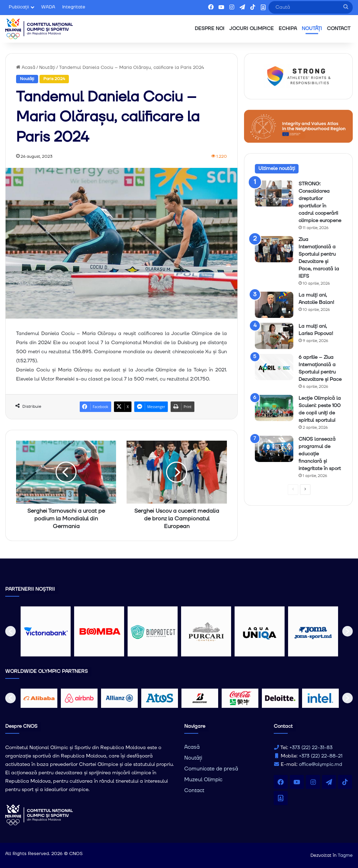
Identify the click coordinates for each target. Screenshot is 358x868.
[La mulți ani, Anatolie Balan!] (274, 305)
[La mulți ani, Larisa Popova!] (274, 336)
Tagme (345, 855)
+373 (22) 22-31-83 (311, 748)
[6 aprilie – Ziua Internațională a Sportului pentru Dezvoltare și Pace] (274, 367)
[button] (10, 631)
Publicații (19, 7)
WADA (48, 7)
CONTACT (339, 29)
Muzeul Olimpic (203, 780)
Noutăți (47, 67)
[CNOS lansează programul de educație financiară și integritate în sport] (274, 449)
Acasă (26, 67)
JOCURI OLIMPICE (252, 29)
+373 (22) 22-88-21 (321, 756)
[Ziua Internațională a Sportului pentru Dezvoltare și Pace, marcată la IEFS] (274, 249)
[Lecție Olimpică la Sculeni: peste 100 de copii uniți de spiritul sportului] (274, 408)
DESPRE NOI (210, 29)
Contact (194, 791)
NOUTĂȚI (312, 29)
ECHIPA (288, 29)
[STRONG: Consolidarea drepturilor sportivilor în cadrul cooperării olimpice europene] (274, 194)
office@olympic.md (321, 764)
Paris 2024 (54, 79)
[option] (46, 631)
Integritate (74, 7)
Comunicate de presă (211, 769)
